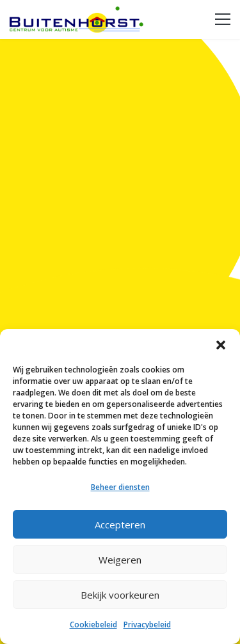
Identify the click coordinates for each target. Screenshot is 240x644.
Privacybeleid (147, 625)
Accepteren (120, 525)
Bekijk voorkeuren (120, 595)
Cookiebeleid (93, 625)
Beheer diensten (120, 487)
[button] (221, 345)
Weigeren (120, 560)
